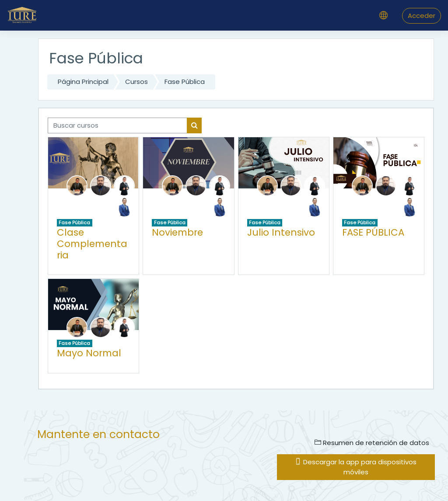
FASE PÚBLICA (373, 232)
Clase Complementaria (92, 244)
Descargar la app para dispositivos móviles (356, 467)
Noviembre (177, 232)
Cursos (136, 82)
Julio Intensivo (281, 232)
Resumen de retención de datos (372, 443)
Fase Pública (185, 82)
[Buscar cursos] (117, 125)
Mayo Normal (89, 353)
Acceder (422, 16)
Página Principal (83, 82)
